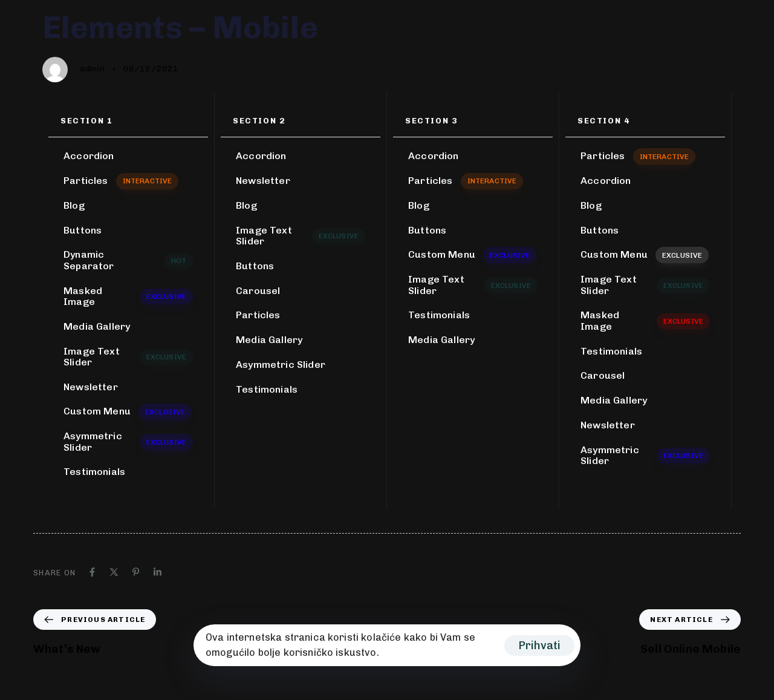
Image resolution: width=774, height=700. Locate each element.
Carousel (258, 291)
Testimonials (94, 472)
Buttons (83, 230)
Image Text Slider (128, 357)
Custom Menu (128, 411)
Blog (74, 205)
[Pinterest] (136, 572)
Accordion (89, 156)
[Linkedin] (158, 572)
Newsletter (91, 387)
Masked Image (128, 296)
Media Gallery (97, 326)
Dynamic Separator (128, 260)
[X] (114, 572)
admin (92, 69)
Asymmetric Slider (128, 441)
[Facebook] (92, 572)
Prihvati (539, 646)
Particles (121, 181)
